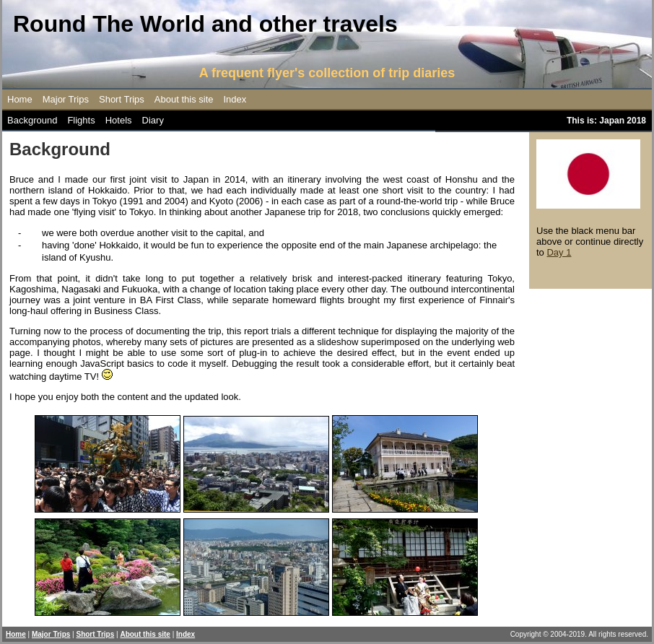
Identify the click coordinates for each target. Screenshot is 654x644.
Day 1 (559, 252)
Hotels (119, 120)
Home (20, 99)
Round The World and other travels (205, 24)
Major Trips (66, 99)
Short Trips (122, 99)
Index (235, 99)
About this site (184, 99)
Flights (81, 120)
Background (32, 120)
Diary (153, 120)
